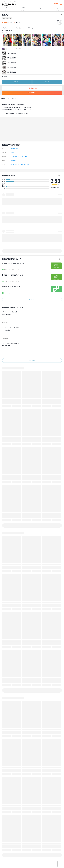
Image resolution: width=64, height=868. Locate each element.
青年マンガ (13, 161)
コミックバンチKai (23, 157)
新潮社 (12, 153)
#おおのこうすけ (14, 28)
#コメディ (23, 28)
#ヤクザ (5, 28)
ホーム (7, 9)
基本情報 (3, 99)
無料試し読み (32, 88)
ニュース (14, 99)
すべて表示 (32, 300)
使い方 (56, 4)
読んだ (47, 82)
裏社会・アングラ (26, 165)
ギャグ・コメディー (15, 165)
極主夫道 (5, 104)
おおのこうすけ (7, 18)
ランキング (24, 9)
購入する (32, 93)
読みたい (17, 82)
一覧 (59, 176)
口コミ (9, 99)
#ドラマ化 (30, 28)
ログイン (57, 9)
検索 (41, 9)
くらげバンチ (14, 157)
